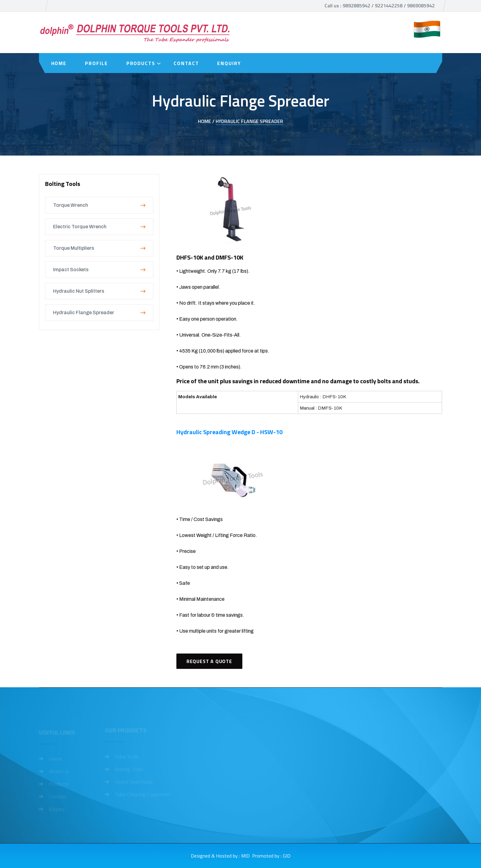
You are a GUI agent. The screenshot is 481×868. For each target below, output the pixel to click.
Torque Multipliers (99, 248)
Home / (206, 121)
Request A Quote (209, 661)
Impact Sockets (99, 270)
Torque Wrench (99, 205)
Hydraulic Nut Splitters (99, 291)
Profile (96, 63)
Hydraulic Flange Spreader (249, 121)
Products (141, 63)
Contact (186, 63)
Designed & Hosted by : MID (220, 856)
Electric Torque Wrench (99, 227)
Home (59, 63)
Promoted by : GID (271, 856)
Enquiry (229, 63)
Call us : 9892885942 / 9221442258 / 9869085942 (380, 6)
